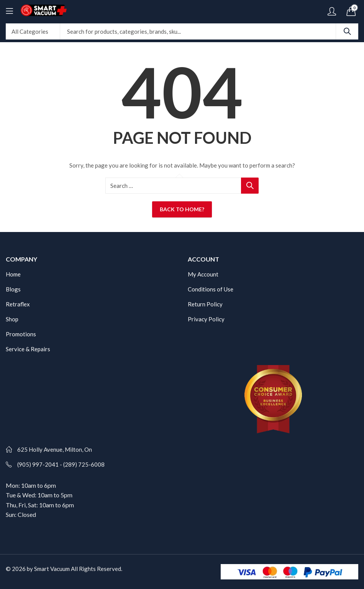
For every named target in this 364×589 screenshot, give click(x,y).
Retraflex (18, 304)
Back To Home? (182, 209)
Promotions (21, 334)
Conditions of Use (211, 289)
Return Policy (205, 304)
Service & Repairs (28, 349)
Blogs (13, 289)
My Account (203, 274)
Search (347, 31)
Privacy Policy (206, 319)
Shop (12, 319)
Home (13, 274)
